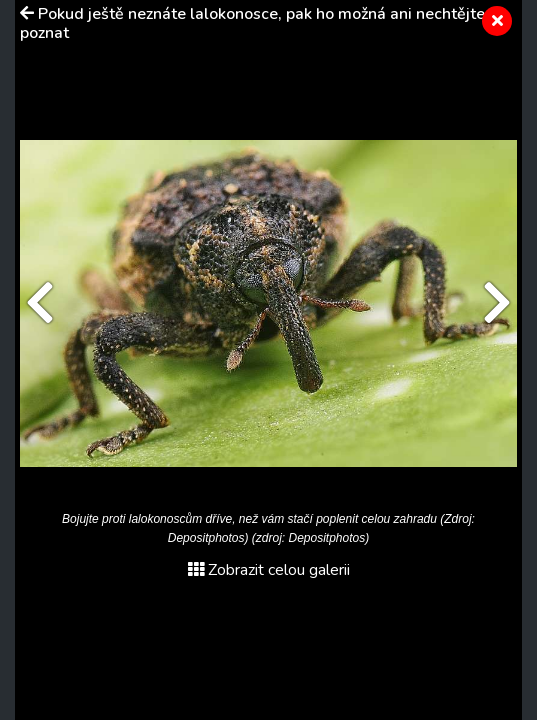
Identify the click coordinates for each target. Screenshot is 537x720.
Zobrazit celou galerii (269, 570)
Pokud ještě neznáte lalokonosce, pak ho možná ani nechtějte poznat (252, 23)
